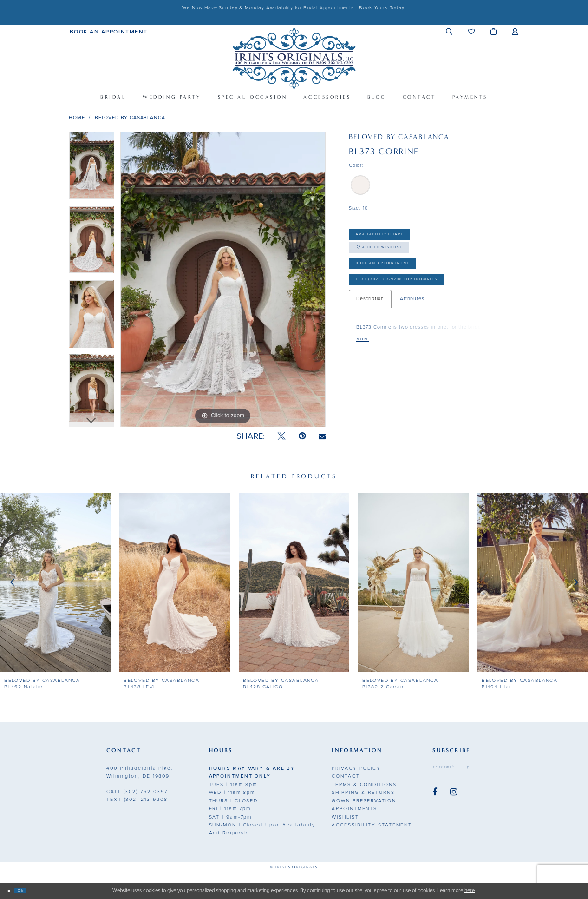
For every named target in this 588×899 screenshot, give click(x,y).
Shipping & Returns (363, 792)
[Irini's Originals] (294, 58)
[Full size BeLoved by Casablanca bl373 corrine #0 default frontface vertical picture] (223, 279)
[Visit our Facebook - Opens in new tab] (435, 796)
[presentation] (55, 582)
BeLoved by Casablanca (130, 117)
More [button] (367, 369)
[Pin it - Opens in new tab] (302, 436)
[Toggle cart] (493, 31)
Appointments (354, 809)
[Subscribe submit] (486, 769)
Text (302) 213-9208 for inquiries (422, 306)
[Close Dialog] (11, 891)
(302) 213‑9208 (137, 799)
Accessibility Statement (372, 825)
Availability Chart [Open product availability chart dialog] (395, 237)
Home (77, 117)
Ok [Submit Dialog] (29, 890)
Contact (346, 776)
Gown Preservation (364, 801)
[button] (449, 31)
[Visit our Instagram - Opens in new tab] (454, 796)
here (470, 890)
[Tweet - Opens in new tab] (281, 436)
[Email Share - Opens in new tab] (322, 436)
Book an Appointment (401, 282)
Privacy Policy (356, 768)
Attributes (412, 327)
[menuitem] (109, 31)
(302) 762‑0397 (137, 791)
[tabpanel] (91, 169)
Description (370, 327)
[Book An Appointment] (109, 31)
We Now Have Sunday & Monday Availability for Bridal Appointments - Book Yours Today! (294, 8)
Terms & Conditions (364, 784)
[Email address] (461, 769)
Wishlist (345, 817)
